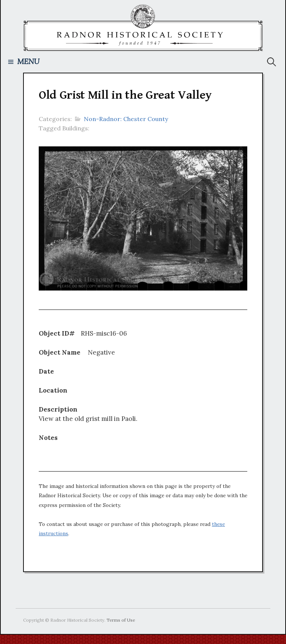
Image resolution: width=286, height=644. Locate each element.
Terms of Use (121, 620)
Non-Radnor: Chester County (126, 119)
